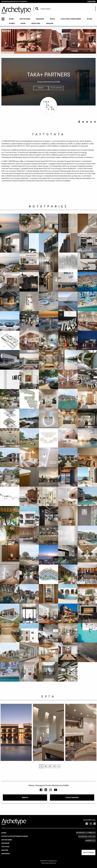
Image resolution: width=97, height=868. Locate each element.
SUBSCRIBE (92, 1)
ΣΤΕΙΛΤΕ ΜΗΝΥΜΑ (56, 88)
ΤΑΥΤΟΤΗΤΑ (5, 847)
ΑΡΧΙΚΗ (11, 19)
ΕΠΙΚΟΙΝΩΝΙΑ (6, 854)
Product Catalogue (88, 852)
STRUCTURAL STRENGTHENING (71, 19)
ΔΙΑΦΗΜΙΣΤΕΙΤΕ (90, 840)
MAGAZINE (50, 23)
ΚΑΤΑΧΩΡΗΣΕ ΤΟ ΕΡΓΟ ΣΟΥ (87, 836)
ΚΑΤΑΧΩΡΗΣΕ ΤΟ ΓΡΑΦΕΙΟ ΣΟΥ (86, 832)
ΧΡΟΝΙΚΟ (12, 23)
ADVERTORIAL (36, 23)
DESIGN (23, 23)
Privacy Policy (45, 863)
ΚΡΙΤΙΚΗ (90, 19)
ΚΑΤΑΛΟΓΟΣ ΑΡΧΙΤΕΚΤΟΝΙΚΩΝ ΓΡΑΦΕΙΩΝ (15, 836)
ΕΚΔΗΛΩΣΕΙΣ (40, 19)
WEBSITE (41, 88)
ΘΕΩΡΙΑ (52, 19)
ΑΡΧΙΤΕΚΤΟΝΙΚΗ (25, 19)
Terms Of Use (52, 863)
